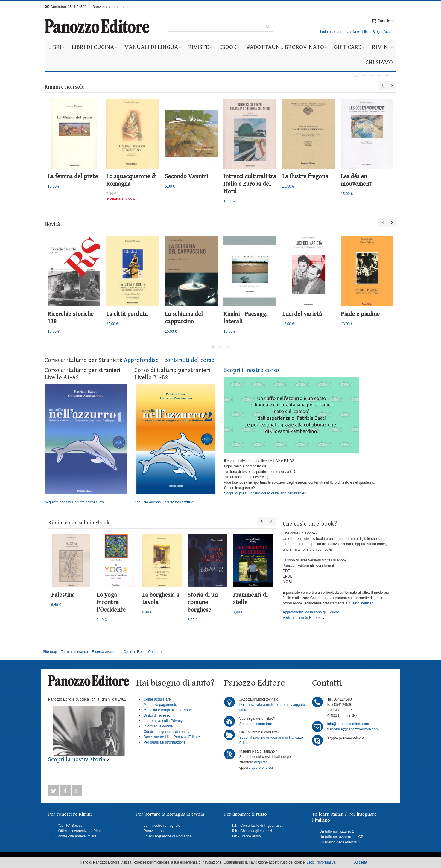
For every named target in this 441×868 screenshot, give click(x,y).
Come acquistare (157, 699)
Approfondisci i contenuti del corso (169, 360)
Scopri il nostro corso (252, 370)
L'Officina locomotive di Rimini (79, 831)
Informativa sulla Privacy (163, 721)
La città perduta (127, 314)
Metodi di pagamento (160, 705)
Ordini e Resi (134, 652)
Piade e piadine (360, 314)
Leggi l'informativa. (322, 862)
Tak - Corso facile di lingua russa (257, 826)
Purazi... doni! (155, 831)
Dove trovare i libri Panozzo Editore (172, 737)
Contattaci (156, 652)
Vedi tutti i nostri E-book (302, 618)
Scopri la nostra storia (77, 760)
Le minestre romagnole (162, 826)
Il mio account (330, 32)
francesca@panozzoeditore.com (353, 729)
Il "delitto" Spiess (69, 826)
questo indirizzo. (361, 603)
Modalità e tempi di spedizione (168, 710)
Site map (50, 652)
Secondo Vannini (186, 177)
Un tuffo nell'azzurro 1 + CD (342, 837)
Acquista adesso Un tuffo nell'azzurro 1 (86, 444)
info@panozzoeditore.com (348, 724)
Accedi (389, 32)
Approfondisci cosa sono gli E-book (311, 612)
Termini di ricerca (74, 652)
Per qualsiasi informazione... (166, 742)
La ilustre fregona (305, 177)
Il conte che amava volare (76, 836)
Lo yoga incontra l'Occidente (111, 603)
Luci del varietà (302, 314)
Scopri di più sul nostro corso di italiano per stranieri (265, 493)
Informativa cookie (158, 726)
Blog (376, 32)
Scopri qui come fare (256, 724)
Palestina (63, 595)
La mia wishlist (357, 32)
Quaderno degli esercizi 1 (340, 842)
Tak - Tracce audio (246, 836)
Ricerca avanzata (106, 652)
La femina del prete (73, 177)
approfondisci (262, 768)
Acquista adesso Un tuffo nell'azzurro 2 (176, 444)
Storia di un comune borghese (203, 603)
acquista (261, 762)
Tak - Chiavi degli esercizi (252, 831)
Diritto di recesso (157, 715)
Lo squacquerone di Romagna (168, 836)
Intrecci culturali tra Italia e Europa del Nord (250, 184)
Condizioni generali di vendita (167, 732)
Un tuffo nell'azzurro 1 (337, 832)
